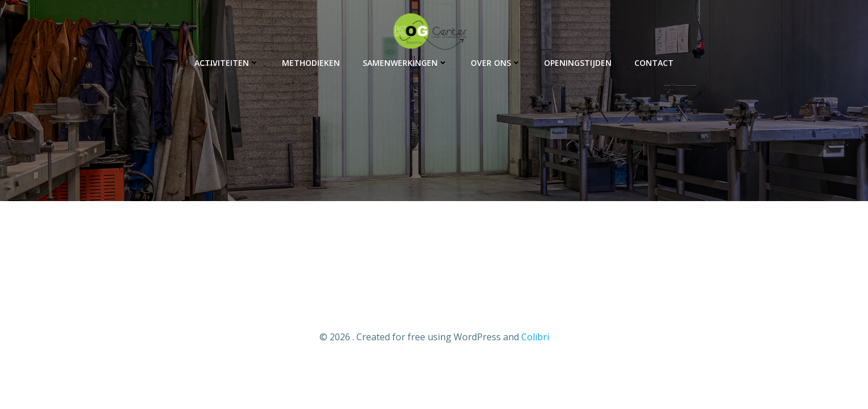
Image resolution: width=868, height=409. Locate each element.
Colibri (535, 337)
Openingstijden (578, 63)
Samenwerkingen (405, 63)
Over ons (496, 63)
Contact (654, 63)
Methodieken (311, 63)
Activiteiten (227, 63)
